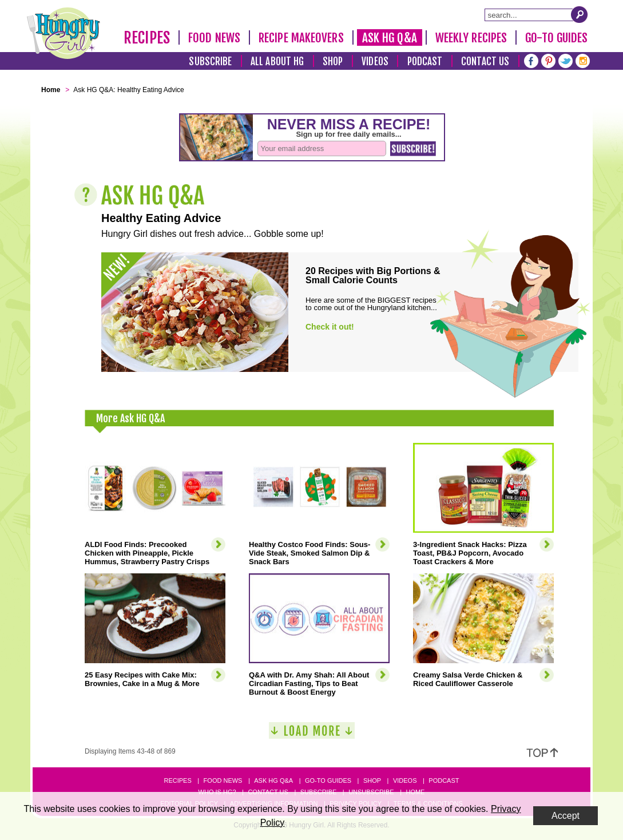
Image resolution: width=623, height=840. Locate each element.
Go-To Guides (556, 38)
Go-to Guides (328, 780)
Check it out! (330, 327)
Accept (566, 816)
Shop (333, 62)
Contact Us (485, 62)
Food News (214, 38)
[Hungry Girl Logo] (64, 33)
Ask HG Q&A (390, 38)
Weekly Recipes (471, 38)
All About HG (277, 62)
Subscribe (210, 62)
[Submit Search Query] (580, 14)
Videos (375, 62)
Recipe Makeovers (301, 38)
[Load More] (312, 735)
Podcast (425, 62)
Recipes (147, 38)
